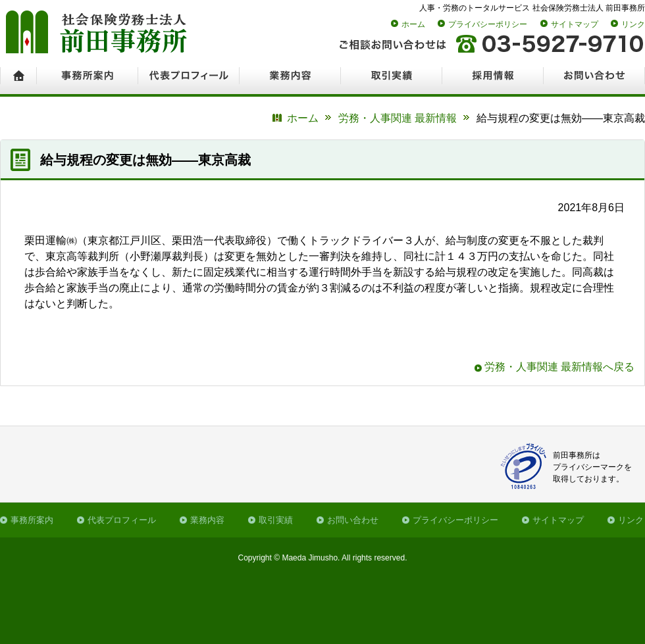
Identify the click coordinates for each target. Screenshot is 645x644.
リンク (633, 24)
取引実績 (276, 520)
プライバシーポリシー (488, 24)
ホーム (413, 24)
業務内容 (207, 520)
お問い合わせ (353, 520)
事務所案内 (32, 520)
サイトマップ (575, 24)
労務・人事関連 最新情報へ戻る (559, 367)
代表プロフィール (122, 520)
